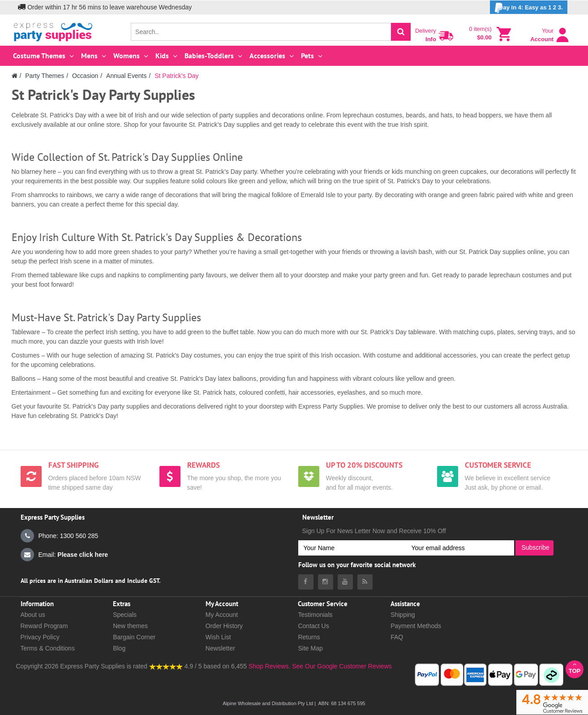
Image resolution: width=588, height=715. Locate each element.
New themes (130, 626)
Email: (64, 555)
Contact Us (313, 626)
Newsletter (220, 648)
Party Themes (45, 76)
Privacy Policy (40, 637)
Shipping (403, 615)
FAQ (397, 637)
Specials (125, 615)
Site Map (310, 648)
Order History (224, 626)
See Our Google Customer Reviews (341, 666)
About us (33, 615)
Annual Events (126, 76)
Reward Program (44, 626)
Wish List (218, 637)
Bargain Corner (134, 637)
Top (575, 668)
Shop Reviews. (269, 666)
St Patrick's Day (176, 76)
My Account (222, 615)
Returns (309, 637)
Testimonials (315, 615)
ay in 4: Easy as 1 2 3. (529, 8)
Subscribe (535, 547)
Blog (119, 648)
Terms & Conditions (48, 648)
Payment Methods (416, 626)
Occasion (85, 76)
